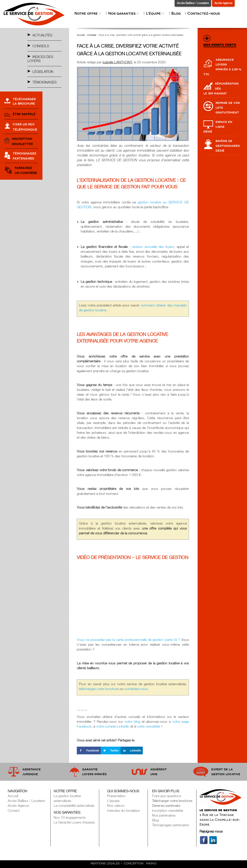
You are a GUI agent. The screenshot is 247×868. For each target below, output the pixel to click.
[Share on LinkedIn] (132, 750)
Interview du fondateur (124, 810)
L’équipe (155, 13)
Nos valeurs (116, 805)
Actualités (42, 35)
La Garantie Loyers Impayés (74, 822)
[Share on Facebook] (89, 750)
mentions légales (106, 863)
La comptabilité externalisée (74, 805)
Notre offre (88, 13)
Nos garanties (124, 13)
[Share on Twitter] (111, 750)
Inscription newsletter (168, 810)
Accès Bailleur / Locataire (193, 3)
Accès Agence (223, 3)
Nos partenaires (164, 815)
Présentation (116, 796)
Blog (176, 13)
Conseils (41, 46)
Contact (14, 810)
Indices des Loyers (40, 59)
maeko (151, 863)
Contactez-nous (204, 13)
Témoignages (44, 82)
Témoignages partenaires (171, 825)
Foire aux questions (167, 796)
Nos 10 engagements (70, 817)
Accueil (81, 35)
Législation (43, 72)
